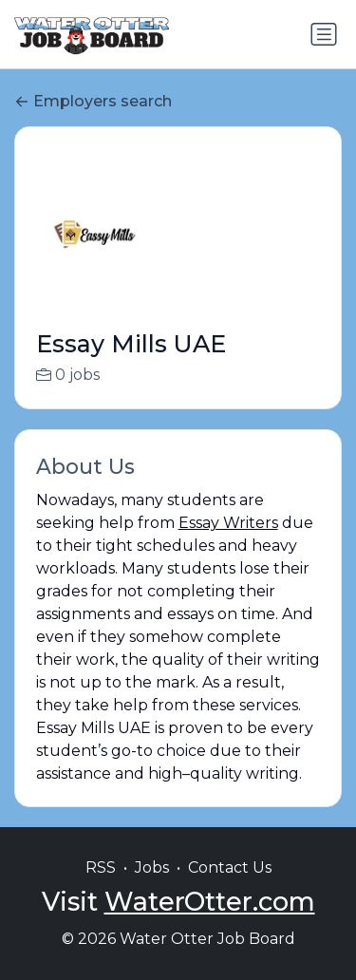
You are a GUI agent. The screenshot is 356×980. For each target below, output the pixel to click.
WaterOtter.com (210, 922)
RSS (101, 887)
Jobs (152, 887)
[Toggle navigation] (324, 34)
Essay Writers (228, 523)
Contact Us (230, 887)
